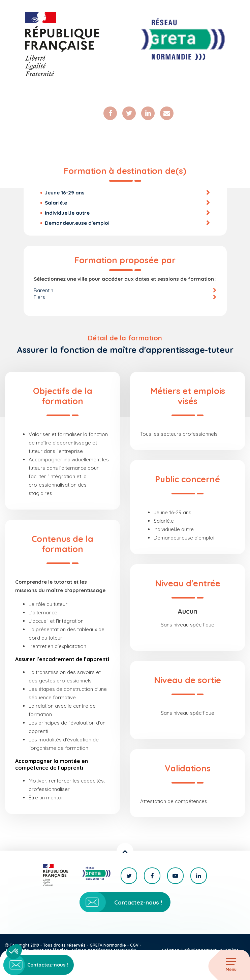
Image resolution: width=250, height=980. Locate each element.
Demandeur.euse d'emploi (77, 223)
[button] (14, 952)
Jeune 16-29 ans (65, 193)
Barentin (43, 290)
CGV (134, 945)
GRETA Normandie (108, 945)
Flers (39, 297)
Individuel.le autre (67, 213)
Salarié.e (56, 203)
